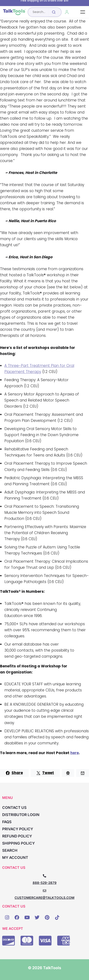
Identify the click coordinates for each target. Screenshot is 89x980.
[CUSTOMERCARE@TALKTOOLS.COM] (44, 891)
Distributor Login (21, 815)
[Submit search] (54, 12)
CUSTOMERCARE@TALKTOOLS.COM (44, 898)
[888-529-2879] (44, 876)
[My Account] (67, 12)
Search (10, 850)
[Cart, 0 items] (77, 12)
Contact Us (14, 808)
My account (15, 858)
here (75, 753)
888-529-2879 (45, 883)
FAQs (7, 822)
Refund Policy (17, 836)
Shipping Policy (18, 843)
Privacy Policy (18, 829)
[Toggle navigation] (83, 12)
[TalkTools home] (14, 12)
